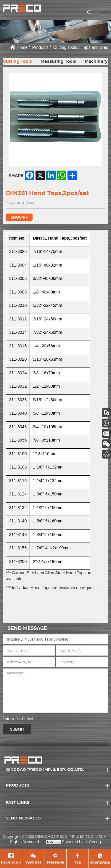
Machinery (96, 61)
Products (40, 47)
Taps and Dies (95, 47)
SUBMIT (17, 729)
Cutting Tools (65, 47)
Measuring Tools (58, 61)
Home (22, 47)
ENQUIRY (19, 217)
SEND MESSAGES (23, 818)
